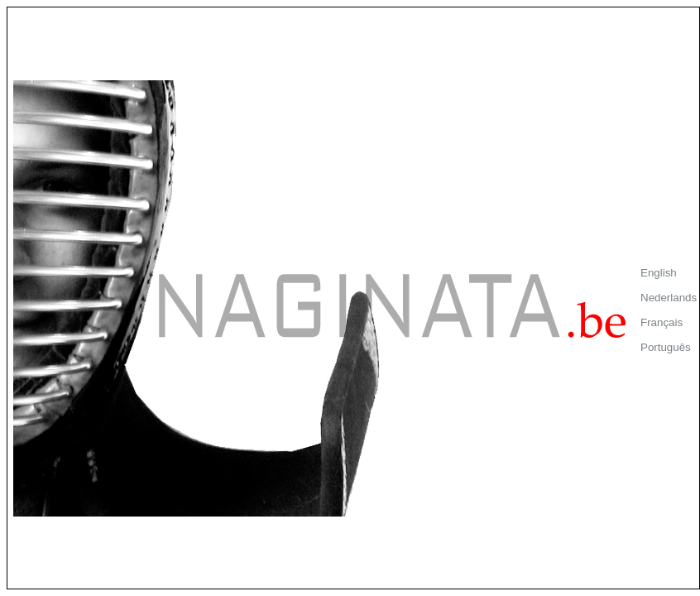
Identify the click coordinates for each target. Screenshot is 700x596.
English (659, 273)
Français (662, 322)
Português (666, 347)
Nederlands (669, 298)
